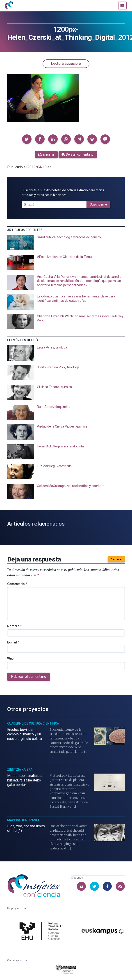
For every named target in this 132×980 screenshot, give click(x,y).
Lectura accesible (66, 64)
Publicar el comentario (29, 677)
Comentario (17, 584)
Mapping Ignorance (24, 820)
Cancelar (116, 559)
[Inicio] (9, 5)
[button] (27, 139)
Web (10, 659)
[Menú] (122, 5)
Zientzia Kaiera (20, 769)
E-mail (13, 642)
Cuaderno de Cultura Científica (33, 723)
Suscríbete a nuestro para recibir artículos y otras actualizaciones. (63, 193)
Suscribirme (98, 204)
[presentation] (66, 243)
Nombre (14, 626)
